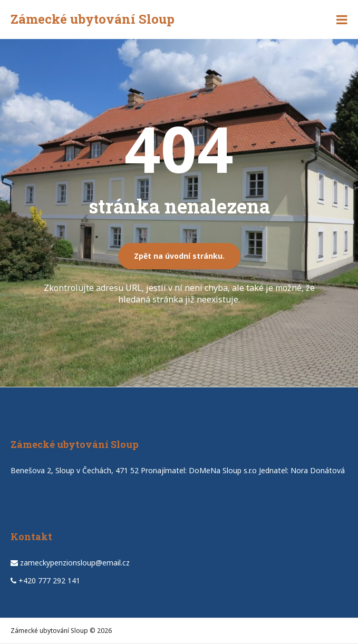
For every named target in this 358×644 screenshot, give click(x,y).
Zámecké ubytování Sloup (93, 19)
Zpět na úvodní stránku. (179, 256)
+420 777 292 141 (49, 580)
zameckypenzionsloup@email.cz (75, 563)
